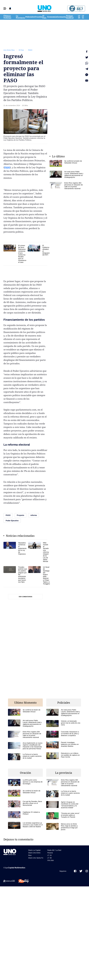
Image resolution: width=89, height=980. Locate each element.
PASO (30, 50)
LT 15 (83, 17)
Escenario (61, 17)
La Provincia (20, 17)
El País (44, 17)
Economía (52, 17)
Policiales (30, 17)
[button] (5, 9)
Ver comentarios (25, 597)
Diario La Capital (34, 850)
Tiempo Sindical (70, 17)
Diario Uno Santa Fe (36, 858)
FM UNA (51, 860)
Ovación (38, 17)
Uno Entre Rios (9, 50)
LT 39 (79, 17)
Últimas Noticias (7, 17)
